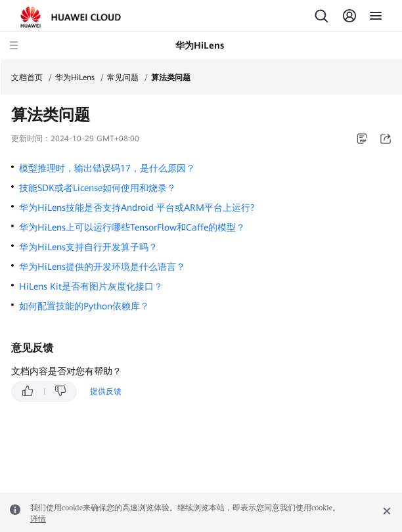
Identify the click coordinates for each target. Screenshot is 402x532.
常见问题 (123, 78)
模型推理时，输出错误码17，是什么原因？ (107, 168)
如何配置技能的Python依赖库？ (84, 306)
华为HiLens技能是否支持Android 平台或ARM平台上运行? (137, 208)
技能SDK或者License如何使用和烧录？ (98, 188)
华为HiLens (75, 78)
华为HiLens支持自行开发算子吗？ (88, 247)
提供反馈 (106, 391)
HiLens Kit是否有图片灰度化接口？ (91, 286)
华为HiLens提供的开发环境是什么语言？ (102, 267)
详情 (38, 519)
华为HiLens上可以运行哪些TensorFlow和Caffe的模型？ (132, 227)
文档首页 (27, 78)
